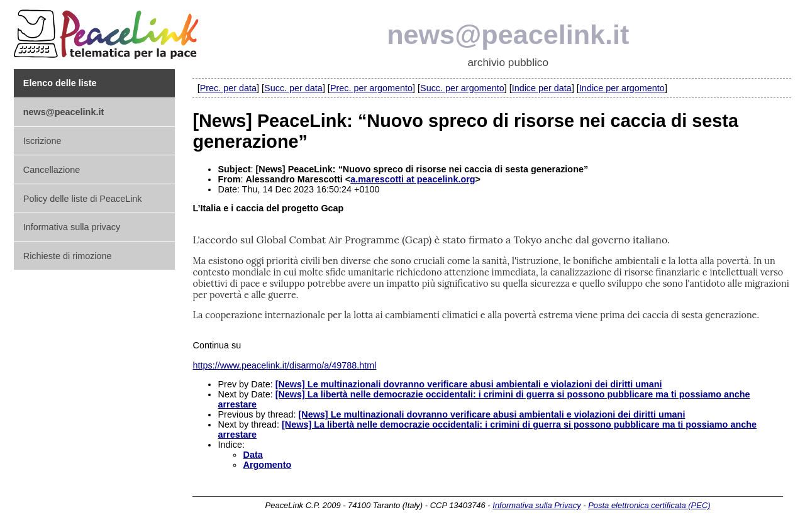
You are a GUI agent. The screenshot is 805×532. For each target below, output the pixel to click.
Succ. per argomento (462, 88)
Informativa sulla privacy (72, 227)
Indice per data (542, 88)
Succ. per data (293, 88)
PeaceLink (108, 30)
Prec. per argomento (371, 88)
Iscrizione (42, 141)
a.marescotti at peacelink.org (413, 179)
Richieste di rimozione (68, 256)
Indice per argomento (622, 88)
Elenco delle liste (60, 83)
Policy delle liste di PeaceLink (83, 199)
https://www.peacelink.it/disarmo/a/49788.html (284, 365)
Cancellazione (52, 170)
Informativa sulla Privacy (536, 505)
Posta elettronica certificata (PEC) (649, 505)
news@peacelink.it (508, 35)
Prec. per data (228, 88)
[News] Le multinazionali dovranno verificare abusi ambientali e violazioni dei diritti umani (469, 384)
